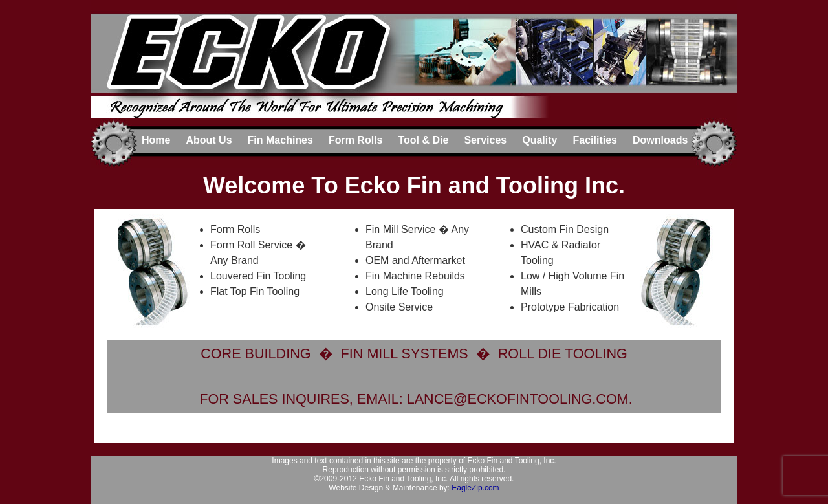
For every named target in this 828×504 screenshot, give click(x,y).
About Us (209, 140)
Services (485, 140)
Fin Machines (280, 140)
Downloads (660, 140)
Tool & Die (423, 140)
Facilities (594, 140)
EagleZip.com (475, 488)
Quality (539, 140)
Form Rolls (356, 140)
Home (156, 140)
